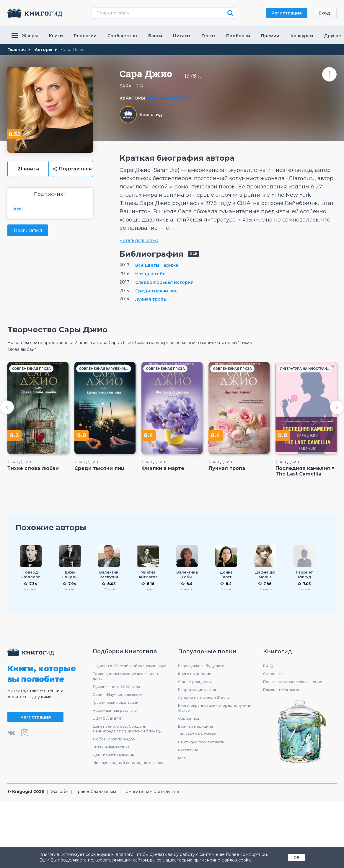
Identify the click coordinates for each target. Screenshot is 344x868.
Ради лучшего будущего (201, 666)
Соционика (189, 718)
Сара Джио (19, 462)
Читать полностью (139, 240)
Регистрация (287, 13)
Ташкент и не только (197, 734)
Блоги (155, 36)
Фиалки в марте (163, 468)
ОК (296, 857)
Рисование (188, 750)
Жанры (25, 36)
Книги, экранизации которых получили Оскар (215, 708)
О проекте (273, 674)
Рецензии (85, 36)
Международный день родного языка (128, 763)
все (18, 209)
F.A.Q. (268, 666)
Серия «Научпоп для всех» (117, 694)
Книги (56, 36)
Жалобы (59, 792)
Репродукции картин (198, 690)
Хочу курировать (169, 98)
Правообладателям (95, 792)
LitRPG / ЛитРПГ (107, 718)
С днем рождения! (195, 682)
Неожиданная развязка (115, 710)
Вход (324, 13)
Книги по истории (195, 674)
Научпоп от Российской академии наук (129, 666)
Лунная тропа (227, 468)
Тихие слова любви (33, 468)
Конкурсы (302, 36)
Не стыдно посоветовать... (202, 742)
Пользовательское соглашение (293, 682)
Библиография (151, 254)
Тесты (208, 36)
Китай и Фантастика (111, 747)
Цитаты (182, 36)
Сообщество (122, 36)
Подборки (238, 36)
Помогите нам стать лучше (151, 792)
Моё (182, 758)
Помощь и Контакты (281, 690)
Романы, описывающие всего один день (125, 676)
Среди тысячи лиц (100, 468)
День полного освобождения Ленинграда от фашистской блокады (128, 729)
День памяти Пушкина (113, 755)
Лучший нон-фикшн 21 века (204, 697)
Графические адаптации (116, 702)
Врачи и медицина (195, 726)
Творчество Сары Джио (57, 330)
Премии (270, 36)
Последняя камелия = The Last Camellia (305, 471)
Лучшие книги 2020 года (116, 687)
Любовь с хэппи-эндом (114, 739)
